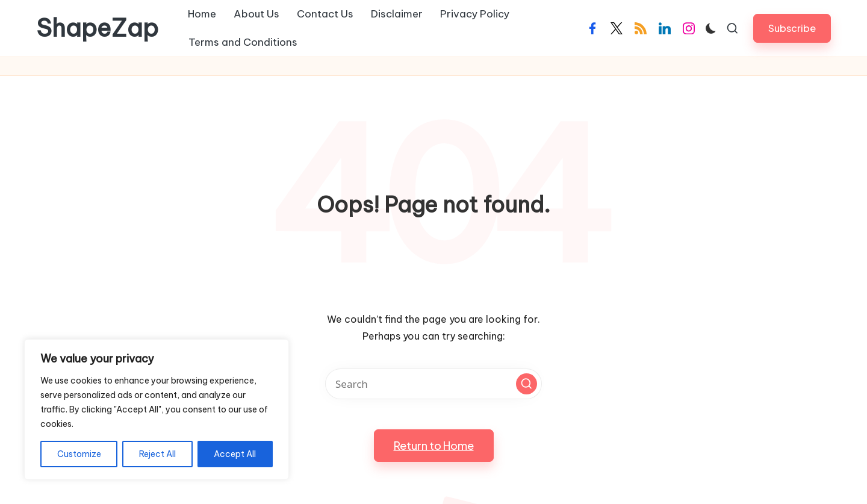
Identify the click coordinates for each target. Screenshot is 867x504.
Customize (79, 454)
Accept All (235, 454)
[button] (792, 28)
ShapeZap (97, 28)
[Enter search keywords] (433, 384)
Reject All (157, 454)
